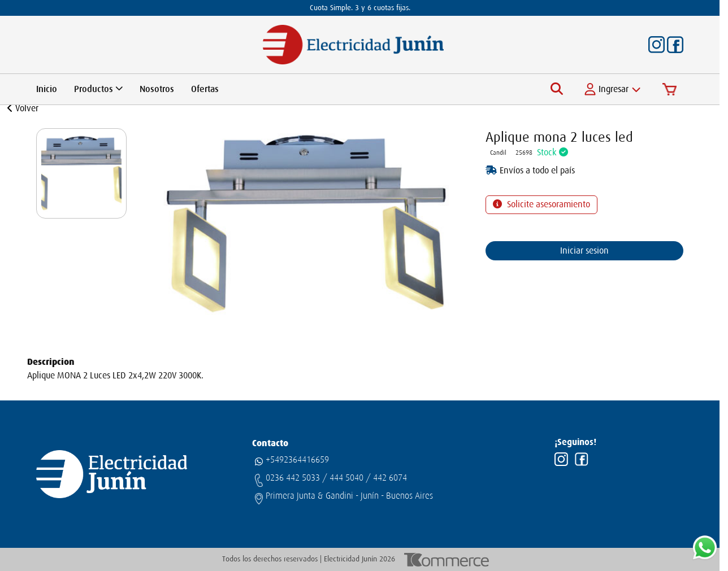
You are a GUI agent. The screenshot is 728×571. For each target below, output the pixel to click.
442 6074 (390, 478)
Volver (23, 108)
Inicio (47, 89)
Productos (99, 89)
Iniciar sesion (584, 251)
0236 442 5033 (293, 478)
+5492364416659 (297, 460)
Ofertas (205, 89)
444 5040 (346, 478)
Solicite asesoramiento (547, 204)
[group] (81, 173)
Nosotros (157, 89)
